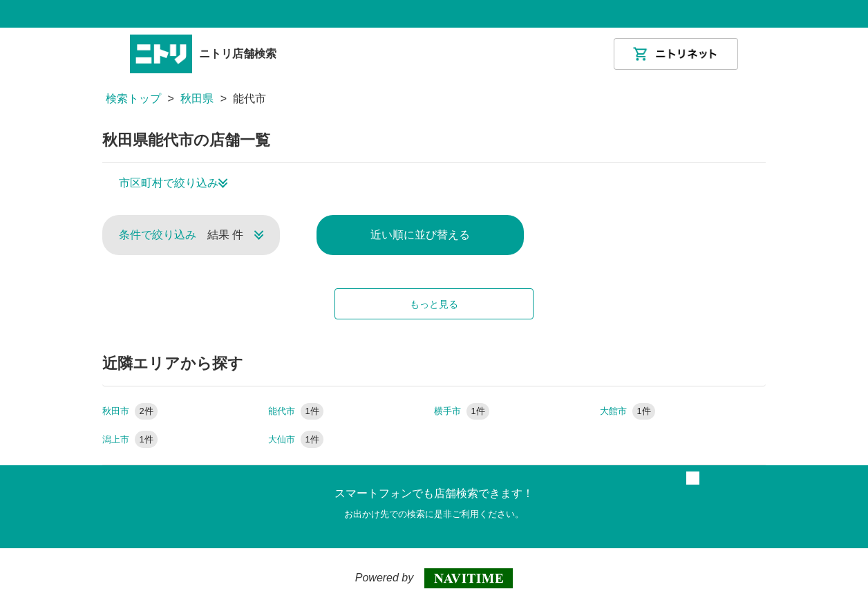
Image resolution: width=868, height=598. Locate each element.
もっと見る (434, 304)
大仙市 (296, 439)
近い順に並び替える (420, 235)
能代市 (296, 411)
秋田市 (130, 411)
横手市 (462, 411)
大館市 (628, 411)
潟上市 (130, 439)
